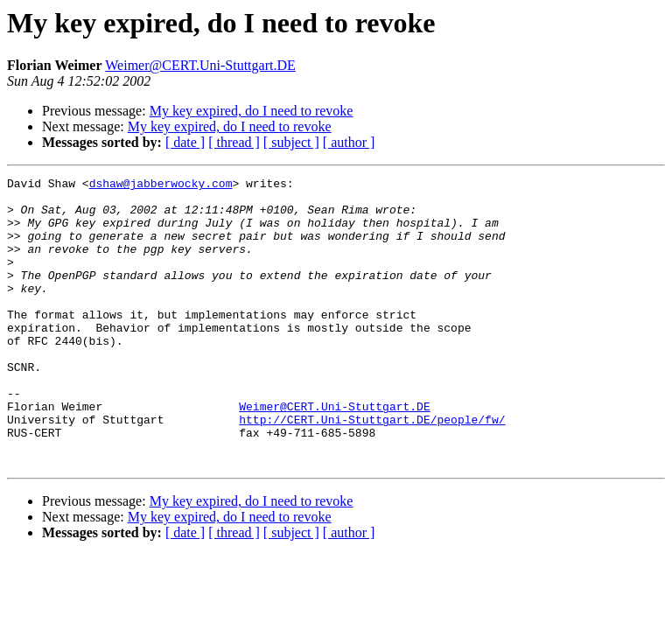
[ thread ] (234, 142)
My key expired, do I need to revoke (252, 111)
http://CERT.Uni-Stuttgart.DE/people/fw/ (372, 469)
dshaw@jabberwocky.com (161, 185)
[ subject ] (291, 142)
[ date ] (185, 142)
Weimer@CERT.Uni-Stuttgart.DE (200, 65)
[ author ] (349, 142)
